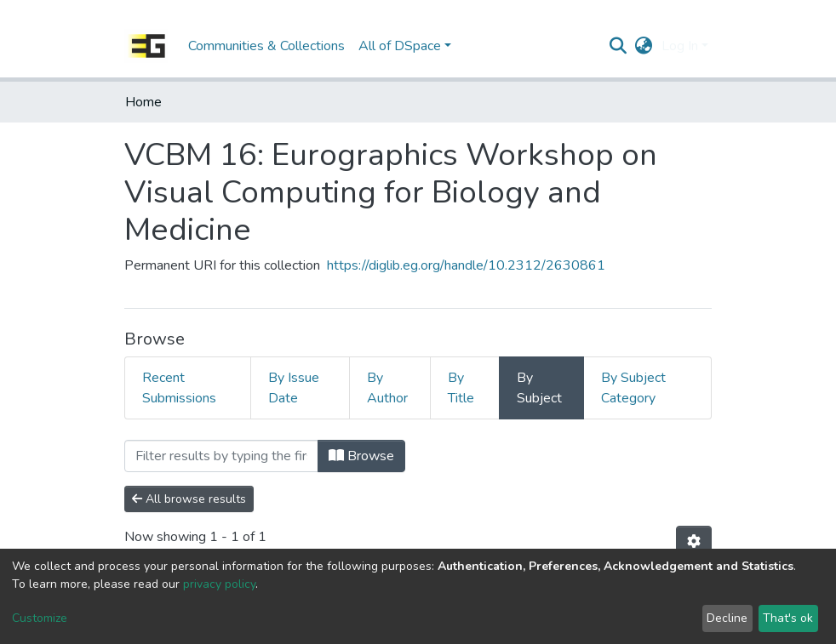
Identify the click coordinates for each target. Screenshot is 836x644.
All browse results (189, 499)
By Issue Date (294, 388)
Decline (727, 618)
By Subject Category (633, 388)
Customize (40, 618)
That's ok (788, 618)
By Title (461, 388)
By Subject (539, 388)
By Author (387, 388)
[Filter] (221, 456)
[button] (644, 46)
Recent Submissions (179, 388)
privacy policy (219, 584)
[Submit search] (618, 46)
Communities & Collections (266, 46)
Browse (361, 456)
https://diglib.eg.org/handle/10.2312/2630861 (466, 265)
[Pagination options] (694, 542)
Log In (680, 46)
